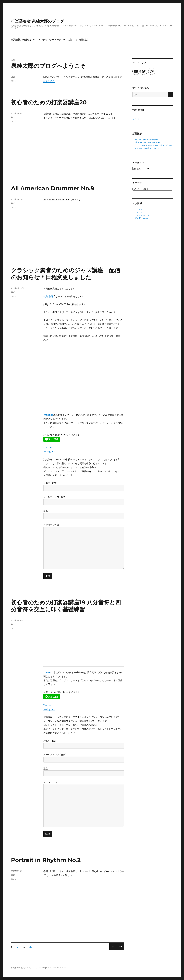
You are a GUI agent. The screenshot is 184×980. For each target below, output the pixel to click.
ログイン (138, 209)
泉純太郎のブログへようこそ (48, 66)
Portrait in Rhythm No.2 (46, 860)
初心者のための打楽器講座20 (49, 102)
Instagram (49, 452)
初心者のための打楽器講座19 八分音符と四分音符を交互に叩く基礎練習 (66, 606)
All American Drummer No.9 (53, 188)
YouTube (48, 415)
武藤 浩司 (48, 296)
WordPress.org (142, 218)
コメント (15, 81)
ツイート (136, 119)
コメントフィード (142, 215)
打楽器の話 (82, 40)
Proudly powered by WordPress (52, 968)
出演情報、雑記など (21, 40)
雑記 (13, 77)
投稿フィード (140, 212)
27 (31, 947)
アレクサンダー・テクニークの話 (55, 40)
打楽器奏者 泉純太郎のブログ (38, 21)
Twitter (48, 448)
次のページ (120, 950)
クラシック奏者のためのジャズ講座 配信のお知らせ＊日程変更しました (66, 274)
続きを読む (49, 81)
